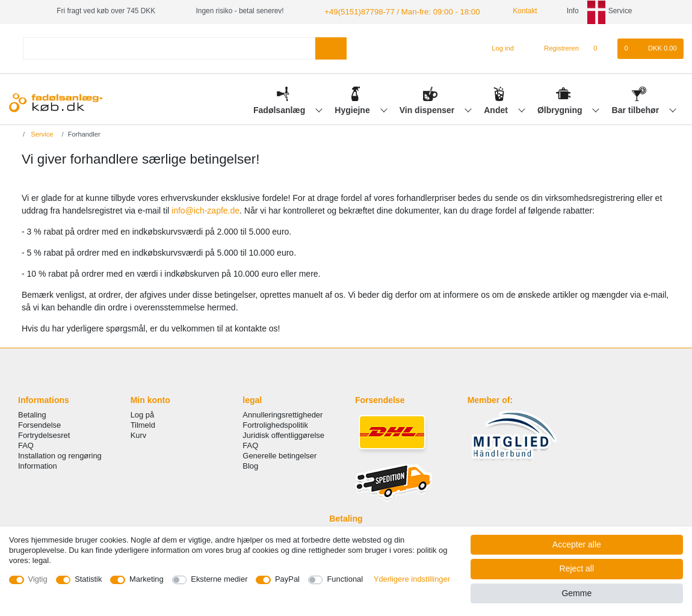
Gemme (576, 593)
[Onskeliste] (601, 48)
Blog (250, 465)
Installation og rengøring (60, 454)
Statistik (88, 579)
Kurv (139, 434)
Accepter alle (577, 544)
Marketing (147, 579)
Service (41, 133)
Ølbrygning (561, 109)
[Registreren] (555, 48)
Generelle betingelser (280, 454)
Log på (143, 414)
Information (38, 465)
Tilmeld (143, 424)
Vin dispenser (428, 109)
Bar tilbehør (637, 109)
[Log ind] (498, 48)
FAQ (26, 444)
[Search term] (169, 47)
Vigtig (38, 579)
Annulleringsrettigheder (283, 414)
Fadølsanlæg (280, 109)
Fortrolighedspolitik (275, 424)
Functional (345, 579)
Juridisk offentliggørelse (283, 434)
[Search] (331, 47)
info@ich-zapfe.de (205, 210)
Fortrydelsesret (44, 434)
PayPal (287, 579)
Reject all (577, 568)
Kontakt (510, 11)
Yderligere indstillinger (412, 579)
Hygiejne (353, 109)
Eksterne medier (219, 579)
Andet (497, 109)
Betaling (32, 414)
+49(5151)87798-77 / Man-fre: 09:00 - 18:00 (394, 11)
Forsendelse (39, 424)
